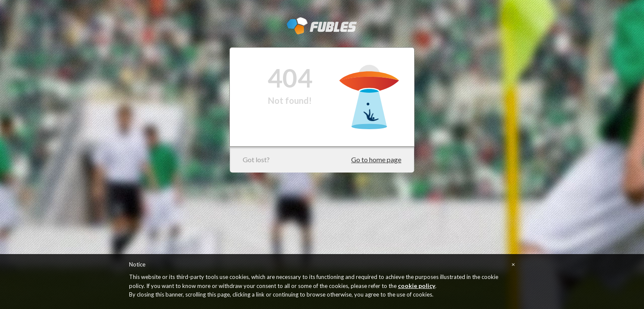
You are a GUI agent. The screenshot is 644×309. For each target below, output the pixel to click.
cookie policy (417, 286)
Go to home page (376, 159)
